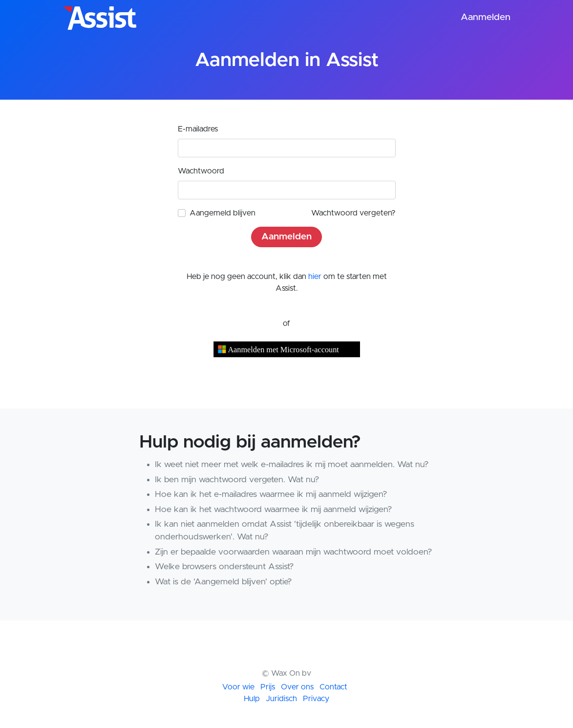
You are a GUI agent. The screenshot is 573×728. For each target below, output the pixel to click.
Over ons (297, 687)
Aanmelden (486, 17)
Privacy (316, 699)
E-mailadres (198, 129)
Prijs (268, 687)
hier (315, 277)
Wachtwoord (201, 171)
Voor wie (238, 687)
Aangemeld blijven (223, 213)
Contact (333, 687)
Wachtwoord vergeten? (353, 213)
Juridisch (281, 699)
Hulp (252, 699)
